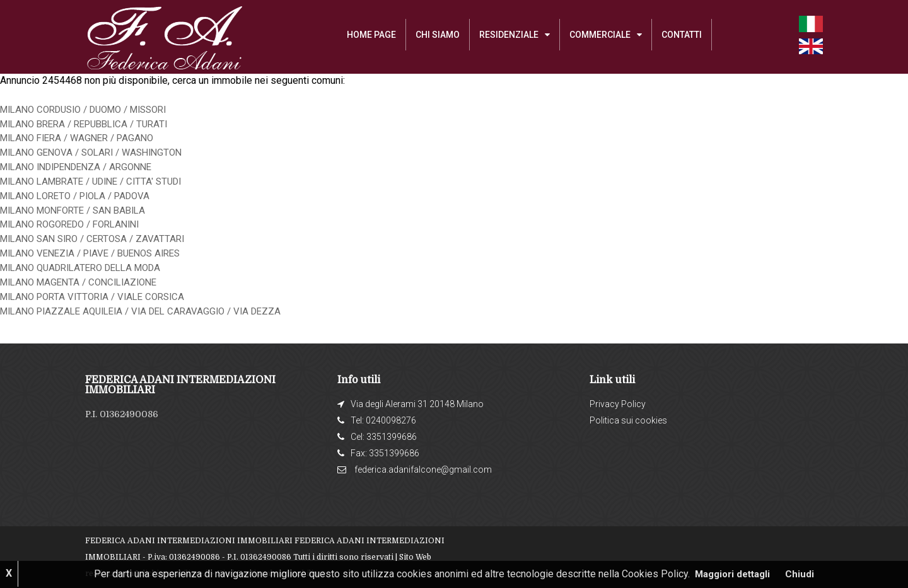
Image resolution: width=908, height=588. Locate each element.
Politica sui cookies (628, 420)
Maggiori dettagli (733, 574)
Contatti (682, 35)
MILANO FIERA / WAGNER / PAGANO (83, 138)
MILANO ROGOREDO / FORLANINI (77, 224)
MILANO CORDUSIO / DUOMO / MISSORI (93, 109)
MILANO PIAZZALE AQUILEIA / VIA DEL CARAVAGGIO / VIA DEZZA (150, 311)
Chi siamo (438, 35)
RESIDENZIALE (509, 35)
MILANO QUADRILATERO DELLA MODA (88, 268)
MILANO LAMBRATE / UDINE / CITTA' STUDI (99, 181)
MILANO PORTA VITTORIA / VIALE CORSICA (99, 297)
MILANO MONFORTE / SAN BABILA (79, 210)
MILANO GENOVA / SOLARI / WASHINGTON (98, 152)
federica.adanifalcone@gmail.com (423, 470)
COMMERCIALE (600, 35)
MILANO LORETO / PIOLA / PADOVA (82, 196)
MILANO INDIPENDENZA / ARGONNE (84, 167)
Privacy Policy (618, 404)
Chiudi (803, 574)
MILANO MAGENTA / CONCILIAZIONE (84, 282)
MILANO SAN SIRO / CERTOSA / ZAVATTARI (98, 239)
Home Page (371, 35)
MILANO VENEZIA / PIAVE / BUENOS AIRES (98, 253)
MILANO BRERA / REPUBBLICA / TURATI (91, 124)
